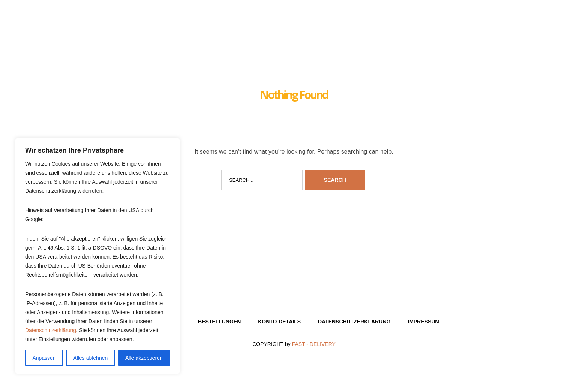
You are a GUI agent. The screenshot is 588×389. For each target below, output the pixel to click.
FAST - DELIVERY (314, 344)
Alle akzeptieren (144, 358)
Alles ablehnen (90, 358)
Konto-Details (279, 322)
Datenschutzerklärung (51, 330)
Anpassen (44, 358)
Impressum (424, 322)
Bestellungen (219, 322)
